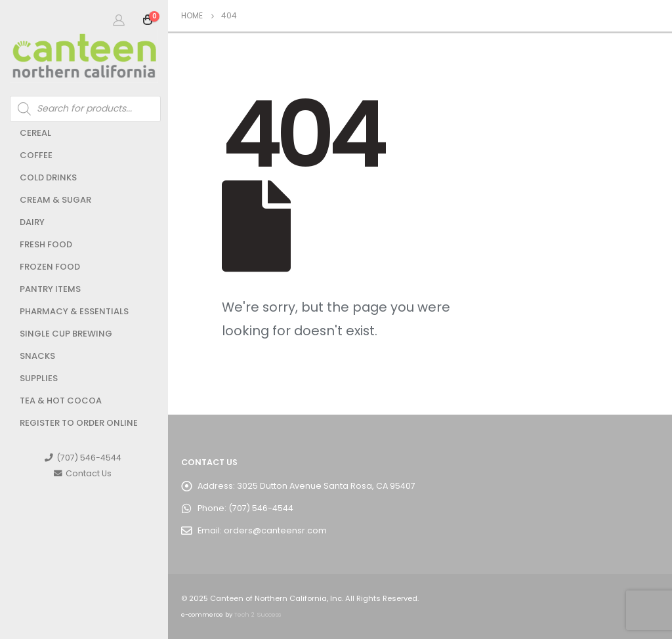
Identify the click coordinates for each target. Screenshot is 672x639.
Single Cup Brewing (66, 334)
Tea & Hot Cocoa (61, 401)
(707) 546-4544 (83, 458)
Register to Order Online (79, 423)
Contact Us (83, 473)
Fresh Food (46, 244)
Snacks (37, 356)
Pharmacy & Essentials (74, 311)
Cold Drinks (48, 177)
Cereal (35, 133)
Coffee (36, 155)
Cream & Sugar (55, 200)
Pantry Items (50, 289)
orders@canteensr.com (275, 530)
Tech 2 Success (258, 614)
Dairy (32, 222)
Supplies (39, 378)
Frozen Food (50, 267)
